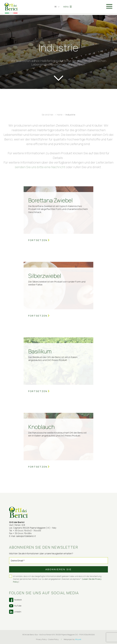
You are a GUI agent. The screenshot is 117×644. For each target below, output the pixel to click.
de (56, 7)
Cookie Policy (53, 639)
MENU (68, 7)
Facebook (15, 600)
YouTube (15, 606)
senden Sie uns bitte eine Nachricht (40, 171)
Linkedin (15, 612)
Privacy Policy (41, 639)
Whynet (78, 639)
